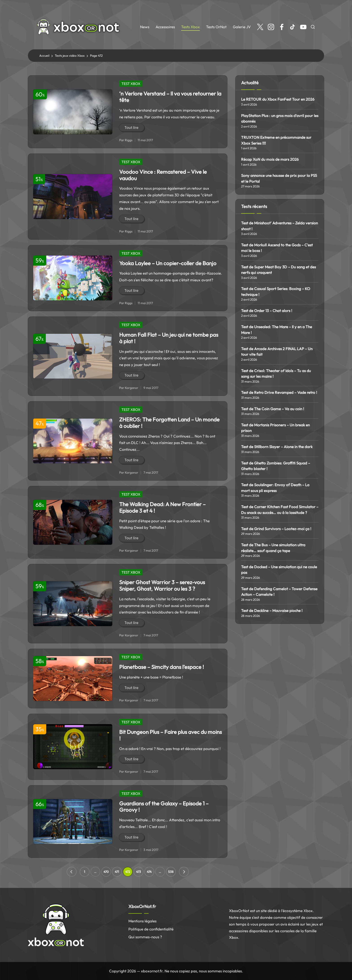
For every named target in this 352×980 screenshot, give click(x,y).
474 (149, 872)
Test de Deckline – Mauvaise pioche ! (272, 610)
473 (139, 872)
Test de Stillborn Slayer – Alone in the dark (277, 447)
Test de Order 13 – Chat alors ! (267, 311)
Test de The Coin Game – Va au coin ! (273, 409)
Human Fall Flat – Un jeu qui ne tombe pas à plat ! (169, 338)
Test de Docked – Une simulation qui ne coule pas (279, 570)
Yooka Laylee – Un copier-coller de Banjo (168, 263)
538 (171, 872)
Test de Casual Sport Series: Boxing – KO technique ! (276, 292)
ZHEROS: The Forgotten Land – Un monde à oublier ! (169, 423)
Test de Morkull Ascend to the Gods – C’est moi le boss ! (277, 248)
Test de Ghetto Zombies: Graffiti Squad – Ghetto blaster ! (276, 466)
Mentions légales (142, 921)
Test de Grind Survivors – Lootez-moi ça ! (276, 529)
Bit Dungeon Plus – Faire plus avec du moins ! (170, 735)
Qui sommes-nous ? (145, 937)
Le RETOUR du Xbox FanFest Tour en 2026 (278, 99)
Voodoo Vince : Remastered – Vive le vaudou (163, 175)
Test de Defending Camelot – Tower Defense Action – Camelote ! (279, 592)
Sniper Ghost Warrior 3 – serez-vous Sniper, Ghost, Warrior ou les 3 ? (162, 585)
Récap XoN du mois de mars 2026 (270, 159)
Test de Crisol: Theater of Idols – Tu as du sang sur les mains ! (276, 374)
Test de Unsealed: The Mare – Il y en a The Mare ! (277, 330)
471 (117, 872)
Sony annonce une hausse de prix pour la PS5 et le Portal (279, 178)
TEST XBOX (131, 84)
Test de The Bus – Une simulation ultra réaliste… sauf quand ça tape (273, 548)
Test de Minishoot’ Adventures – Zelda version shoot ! (279, 226)
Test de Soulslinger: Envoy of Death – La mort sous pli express (275, 488)
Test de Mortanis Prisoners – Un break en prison (275, 428)
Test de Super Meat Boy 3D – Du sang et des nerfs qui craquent (278, 270)
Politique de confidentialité (151, 929)
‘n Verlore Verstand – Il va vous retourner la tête (170, 97)
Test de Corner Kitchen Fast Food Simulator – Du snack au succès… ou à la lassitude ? (280, 510)
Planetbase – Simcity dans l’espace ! (162, 667)
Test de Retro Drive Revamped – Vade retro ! (279, 392)
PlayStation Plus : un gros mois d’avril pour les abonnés (280, 118)
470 (106, 872)
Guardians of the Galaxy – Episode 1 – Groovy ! (164, 807)
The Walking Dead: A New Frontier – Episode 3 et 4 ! (162, 507)
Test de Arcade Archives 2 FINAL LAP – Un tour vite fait (277, 352)
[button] (72, 872)
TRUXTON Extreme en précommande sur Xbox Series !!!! (276, 140)
